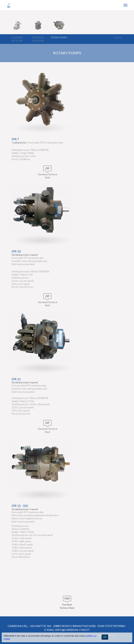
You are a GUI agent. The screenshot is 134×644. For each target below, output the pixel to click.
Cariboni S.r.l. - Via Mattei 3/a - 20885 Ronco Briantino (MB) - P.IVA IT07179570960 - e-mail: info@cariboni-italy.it (67, 628)
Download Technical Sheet (67, 604)
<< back (117, 38)
